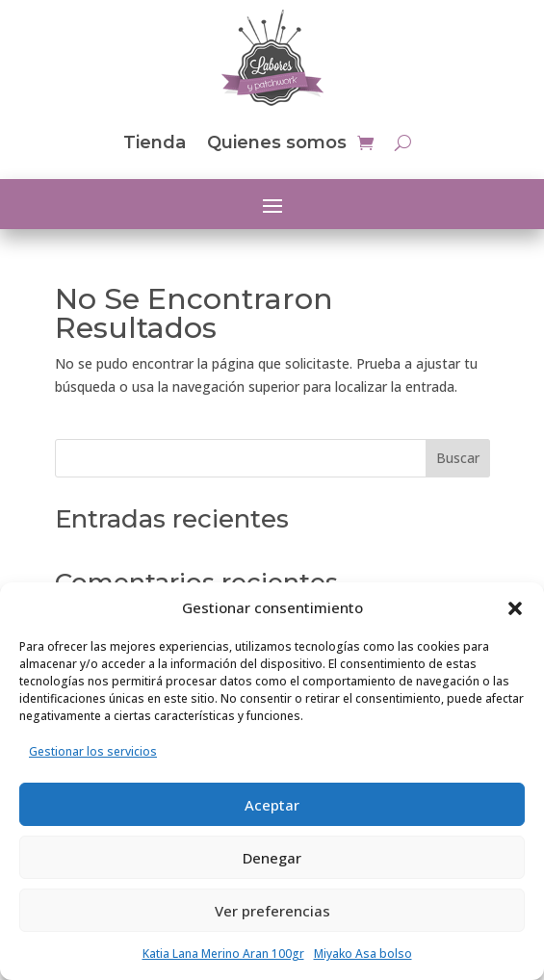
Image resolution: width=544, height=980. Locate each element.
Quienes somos (277, 142)
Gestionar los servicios (93, 751)
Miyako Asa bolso (363, 954)
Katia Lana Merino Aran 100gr (223, 954)
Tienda (155, 142)
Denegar (272, 858)
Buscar (458, 458)
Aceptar (272, 805)
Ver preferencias (272, 911)
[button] (515, 608)
